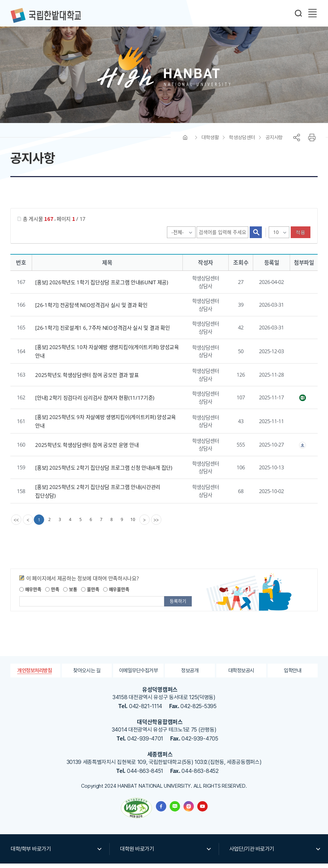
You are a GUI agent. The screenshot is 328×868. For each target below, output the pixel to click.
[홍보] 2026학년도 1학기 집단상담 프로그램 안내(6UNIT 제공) (101, 287)
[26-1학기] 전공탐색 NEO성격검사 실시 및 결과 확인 (91, 309)
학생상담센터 (242, 142)
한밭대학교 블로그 (175, 811)
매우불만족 (116, 594)
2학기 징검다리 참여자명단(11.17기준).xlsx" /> (302, 402)
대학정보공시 (241, 675)
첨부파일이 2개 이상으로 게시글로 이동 (302, 450)
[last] (157, 524)
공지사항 (274, 142)
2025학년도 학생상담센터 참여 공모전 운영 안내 (87, 449)
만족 (52, 594)
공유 (297, 142)
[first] (16, 524)
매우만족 (30, 594)
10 (133, 524)
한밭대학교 (46, 16)
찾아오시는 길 (87, 675)
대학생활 (210, 142)
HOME (185, 142)
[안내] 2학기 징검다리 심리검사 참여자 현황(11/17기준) (95, 402)
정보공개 (190, 675)
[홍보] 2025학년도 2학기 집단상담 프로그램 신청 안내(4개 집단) (103, 472)
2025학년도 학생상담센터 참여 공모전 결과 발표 (87, 379)
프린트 (312, 142)
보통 (70, 594)
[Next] (145, 524)
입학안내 (293, 675)
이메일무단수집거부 (138, 675)
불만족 (90, 594)
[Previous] (28, 524)
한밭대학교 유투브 (202, 811)
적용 (301, 237)
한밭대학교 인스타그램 (189, 811)
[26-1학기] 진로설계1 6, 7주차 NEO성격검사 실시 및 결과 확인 (102, 332)
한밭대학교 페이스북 (161, 811)
